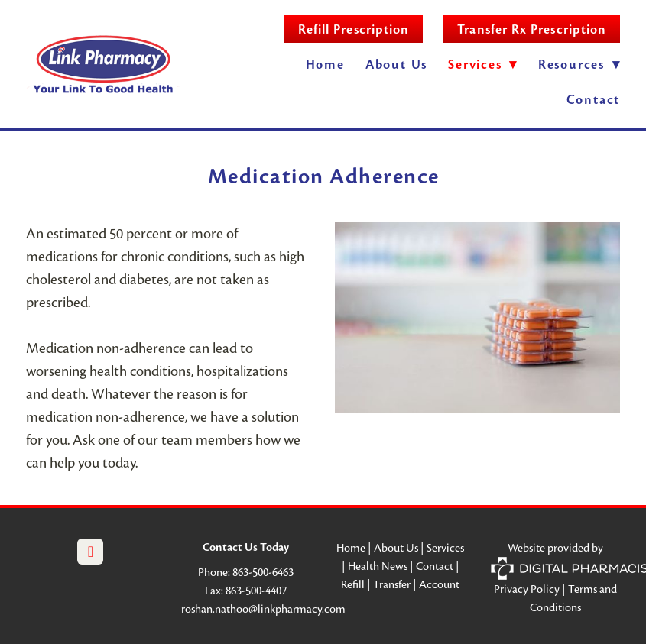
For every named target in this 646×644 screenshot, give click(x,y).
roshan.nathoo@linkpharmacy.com (263, 609)
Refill (353, 584)
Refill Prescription (354, 29)
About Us (396, 65)
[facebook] (90, 552)
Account (439, 584)
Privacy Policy (527, 589)
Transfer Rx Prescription (532, 29)
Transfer (392, 584)
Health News (378, 566)
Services (445, 548)
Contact (594, 100)
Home (325, 65)
